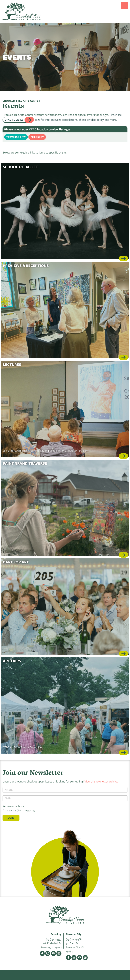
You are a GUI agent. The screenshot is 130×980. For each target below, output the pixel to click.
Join (11, 818)
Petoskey (37, 137)
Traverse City (16, 137)
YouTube (53, 953)
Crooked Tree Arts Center (22, 11)
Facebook (42, 953)
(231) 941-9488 (74, 939)
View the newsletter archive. (101, 781)
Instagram (48, 953)
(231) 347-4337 (54, 939)
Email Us (59, 953)
